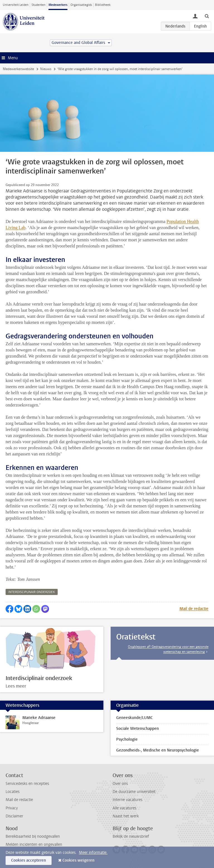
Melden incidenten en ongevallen (34, 845)
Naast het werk (126, 816)
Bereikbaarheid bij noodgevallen (33, 836)
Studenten (38, 5)
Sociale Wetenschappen (138, 729)
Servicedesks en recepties (27, 784)
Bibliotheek (103, 5)
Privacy (12, 808)
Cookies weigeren (78, 860)
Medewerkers (58, 5)
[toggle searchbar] (207, 16)
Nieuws (46, 69)
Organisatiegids (81, 5)
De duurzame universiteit (134, 792)
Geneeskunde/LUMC (134, 718)
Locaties (13, 792)
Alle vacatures (124, 808)
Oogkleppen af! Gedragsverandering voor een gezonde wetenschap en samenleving (168, 649)
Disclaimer (14, 816)
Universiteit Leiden (16, 5)
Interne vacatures (127, 800)
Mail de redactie (194, 609)
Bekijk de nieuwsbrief (131, 836)
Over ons (120, 784)
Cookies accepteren (29, 860)
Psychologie (127, 739)
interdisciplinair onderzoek (32, 592)
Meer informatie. (93, 853)
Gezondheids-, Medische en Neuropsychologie (158, 750)
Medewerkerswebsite (18, 69)
